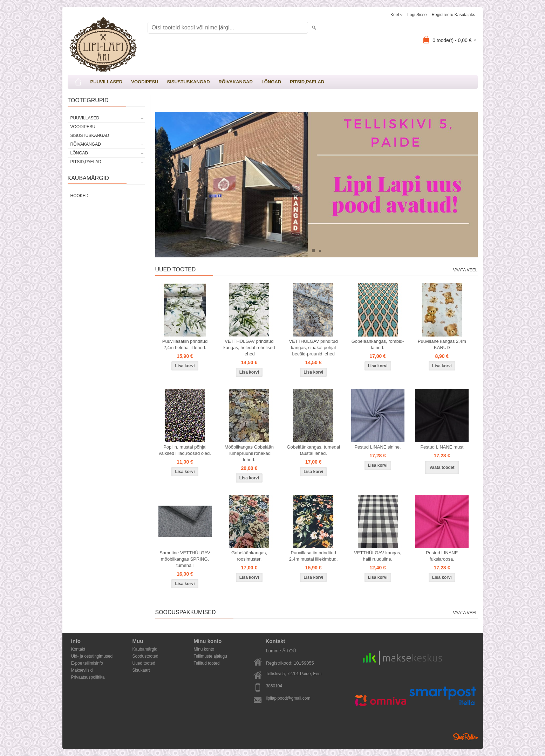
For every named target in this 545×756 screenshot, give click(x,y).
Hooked (80, 196)
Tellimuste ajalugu (210, 656)
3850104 (274, 686)
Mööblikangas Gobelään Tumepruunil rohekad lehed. (249, 453)
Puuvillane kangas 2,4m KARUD (442, 344)
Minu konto (204, 649)
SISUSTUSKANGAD (189, 82)
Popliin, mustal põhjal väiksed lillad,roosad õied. (185, 450)
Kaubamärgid (145, 649)
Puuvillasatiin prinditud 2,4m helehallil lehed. (185, 344)
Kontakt (78, 649)
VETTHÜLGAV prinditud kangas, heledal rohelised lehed (249, 348)
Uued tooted (144, 663)
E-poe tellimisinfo (87, 663)
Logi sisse (417, 15)
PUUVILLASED (107, 82)
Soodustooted (145, 656)
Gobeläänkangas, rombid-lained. (378, 344)
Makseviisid (82, 670)
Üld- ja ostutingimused (92, 656)
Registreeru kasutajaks (453, 15)
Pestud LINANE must (442, 447)
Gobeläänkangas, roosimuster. (249, 556)
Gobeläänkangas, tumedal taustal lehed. (313, 450)
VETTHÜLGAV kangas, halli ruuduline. (378, 556)
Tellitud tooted (207, 663)
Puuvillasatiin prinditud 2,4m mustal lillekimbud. (314, 556)
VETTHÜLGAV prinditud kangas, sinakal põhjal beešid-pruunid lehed (314, 348)
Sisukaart (141, 670)
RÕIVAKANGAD (236, 82)
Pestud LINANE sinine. (377, 447)
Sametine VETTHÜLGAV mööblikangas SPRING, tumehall (185, 559)
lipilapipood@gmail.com (288, 698)
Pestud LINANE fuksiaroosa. (442, 556)
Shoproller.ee (465, 737)
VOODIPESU (145, 82)
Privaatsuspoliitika (88, 677)
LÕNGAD (271, 82)
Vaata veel (465, 270)
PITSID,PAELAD (307, 82)
